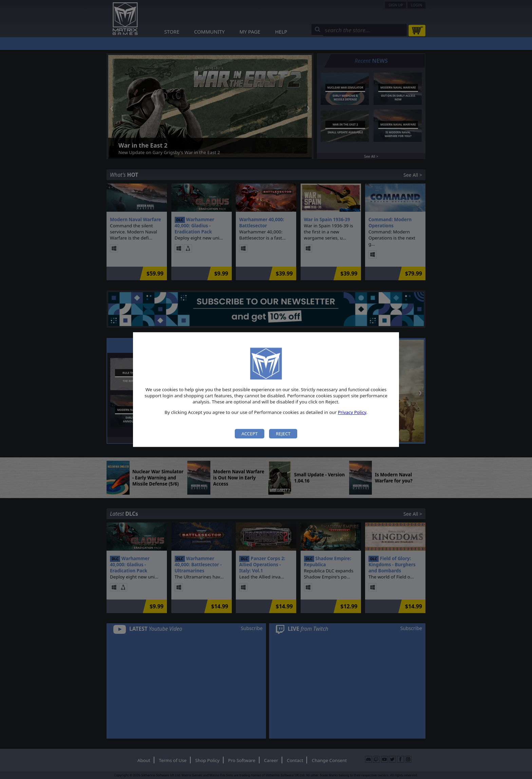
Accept (250, 434)
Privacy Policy (352, 412)
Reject (283, 434)
